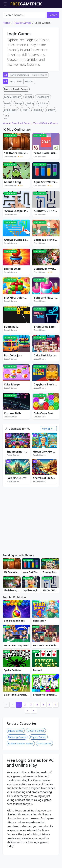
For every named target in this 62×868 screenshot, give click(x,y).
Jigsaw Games (16, 749)
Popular (29, 100)
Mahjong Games (17, 756)
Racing (30, 122)
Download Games (19, 94)
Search (53, 34)
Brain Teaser (11, 129)
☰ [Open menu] (5, 4)
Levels (7, 122)
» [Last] (34, 729)
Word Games (45, 762)
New (20, 100)
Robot (25, 129)
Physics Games (38, 756)
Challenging (43, 116)
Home (6, 42)
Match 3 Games (36, 749)
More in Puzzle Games (16, 108)
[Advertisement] (31, 16)
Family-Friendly (12, 116)
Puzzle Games (22, 42)
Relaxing (37, 129)
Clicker (29, 116)
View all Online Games (46, 142)
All (5, 94)
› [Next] (28, 729)
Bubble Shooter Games (21, 762)
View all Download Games (17, 142)
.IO (6, 135)
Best (12, 100)
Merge (19, 122)
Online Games (39, 94)
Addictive (43, 122)
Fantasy (51, 129)
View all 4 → (49, 448)
